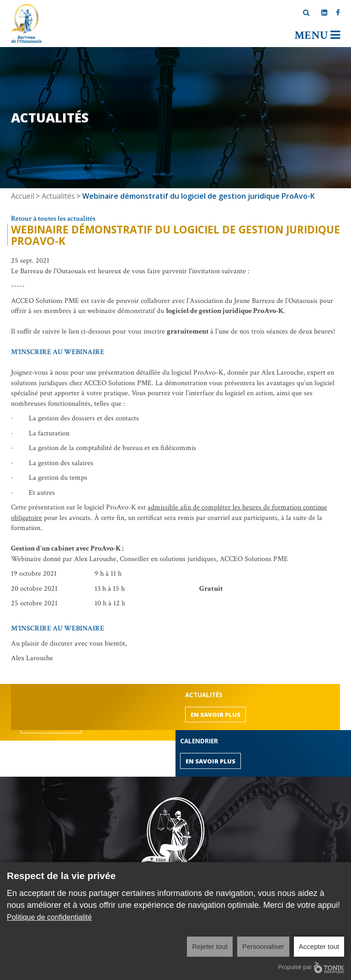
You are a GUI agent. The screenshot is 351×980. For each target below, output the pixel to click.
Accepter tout (319, 946)
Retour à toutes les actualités (53, 219)
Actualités (58, 196)
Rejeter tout (210, 946)
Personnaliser (263, 946)
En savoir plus (215, 715)
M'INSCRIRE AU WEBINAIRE (58, 352)
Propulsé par (311, 967)
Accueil (23, 196)
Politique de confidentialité (49, 917)
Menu (317, 35)
